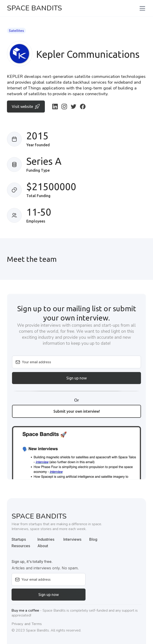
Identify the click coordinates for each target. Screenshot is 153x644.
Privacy (17, 624)
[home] (34, 8)
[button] (141, 8)
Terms (37, 624)
